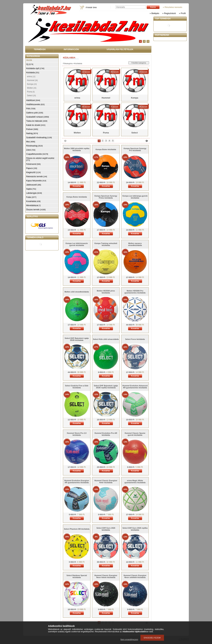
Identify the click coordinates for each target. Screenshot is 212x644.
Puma (31, 92)
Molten (32, 88)
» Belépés (154, 13)
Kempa (32, 84)
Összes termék (36, 210)
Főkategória (68, 63)
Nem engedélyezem (129, 640)
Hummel (32, 80)
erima (31, 77)
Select (31, 96)
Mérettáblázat (33, 205)
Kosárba (77, 186)
